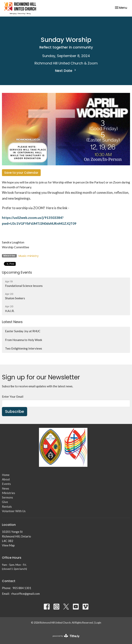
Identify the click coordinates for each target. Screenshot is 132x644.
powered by (66, 636)
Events (6, 484)
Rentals (7, 507)
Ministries (9, 493)
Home (6, 475)
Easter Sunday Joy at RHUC (23, 331)
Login (98, 623)
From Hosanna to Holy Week (24, 340)
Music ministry (29, 256)
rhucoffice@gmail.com (25, 594)
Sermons (7, 497)
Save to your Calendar (21, 173)
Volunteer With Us (14, 511)
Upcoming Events (17, 272)
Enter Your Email (13, 396)
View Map (8, 545)
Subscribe (15, 411)
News (6, 488)
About (6, 479)
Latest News (12, 322)
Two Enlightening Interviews (24, 348)
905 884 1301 (22, 588)
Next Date (66, 71)
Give (5, 502)
